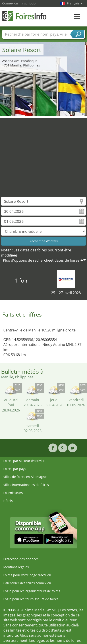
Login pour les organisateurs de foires (32, 591)
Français (75, 3)
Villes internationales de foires (26, 485)
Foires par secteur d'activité (24, 461)
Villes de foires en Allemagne (25, 477)
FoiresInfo (25, 16)
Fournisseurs (13, 493)
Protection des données (21, 559)
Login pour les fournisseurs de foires (31, 599)
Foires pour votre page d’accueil (27, 575)
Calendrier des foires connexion (27, 583)
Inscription (29, 3)
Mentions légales (16, 567)
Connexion (10, 3)
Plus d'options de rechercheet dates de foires (41, 260)
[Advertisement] (42, 154)
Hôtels (8, 501)
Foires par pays (15, 469)
